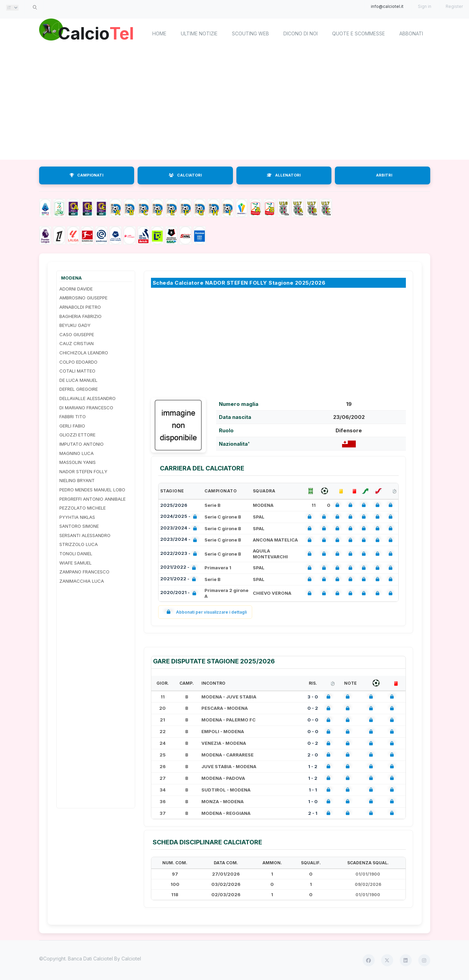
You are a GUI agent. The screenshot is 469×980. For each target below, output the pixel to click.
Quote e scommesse (359, 33)
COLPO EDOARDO (78, 362)
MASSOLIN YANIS (78, 462)
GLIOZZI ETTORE (77, 435)
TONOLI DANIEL (76, 554)
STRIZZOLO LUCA (79, 544)
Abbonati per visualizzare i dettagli (205, 612)
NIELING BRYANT (77, 480)
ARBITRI (384, 175)
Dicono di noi (301, 33)
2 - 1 (313, 813)
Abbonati (411, 33)
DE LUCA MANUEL (78, 380)
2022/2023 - (180, 554)
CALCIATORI (185, 175)
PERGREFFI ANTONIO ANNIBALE (92, 499)
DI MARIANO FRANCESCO (86, 408)
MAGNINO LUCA (77, 453)
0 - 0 (313, 720)
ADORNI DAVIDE (76, 289)
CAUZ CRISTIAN (77, 343)
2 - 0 (313, 755)
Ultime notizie (199, 33)
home (159, 33)
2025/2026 (174, 505)
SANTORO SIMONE (79, 526)
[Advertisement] (235, 105)
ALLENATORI (284, 175)
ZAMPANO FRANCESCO (84, 572)
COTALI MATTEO (77, 371)
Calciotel (131, 959)
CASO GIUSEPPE (77, 334)
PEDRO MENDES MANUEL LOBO (92, 490)
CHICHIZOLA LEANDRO (84, 353)
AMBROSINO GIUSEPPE (83, 298)
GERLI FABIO (72, 426)
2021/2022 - (179, 568)
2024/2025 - (180, 517)
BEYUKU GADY (75, 325)
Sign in (425, 6)
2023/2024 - (180, 529)
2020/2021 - (180, 593)
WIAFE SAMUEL (75, 563)
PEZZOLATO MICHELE (83, 508)
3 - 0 (313, 697)
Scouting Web (250, 33)
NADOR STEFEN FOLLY (83, 471)
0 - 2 (313, 708)
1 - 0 (313, 801)
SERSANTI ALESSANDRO (85, 535)
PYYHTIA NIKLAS (77, 517)
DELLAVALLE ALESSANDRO (87, 398)
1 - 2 (313, 766)
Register (454, 6)
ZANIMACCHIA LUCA (82, 581)
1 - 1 (313, 790)
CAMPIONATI (86, 175)
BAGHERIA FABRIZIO (80, 316)
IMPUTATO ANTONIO (81, 444)
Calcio (97, 33)
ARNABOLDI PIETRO (80, 307)
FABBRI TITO (73, 417)
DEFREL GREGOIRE (79, 389)
